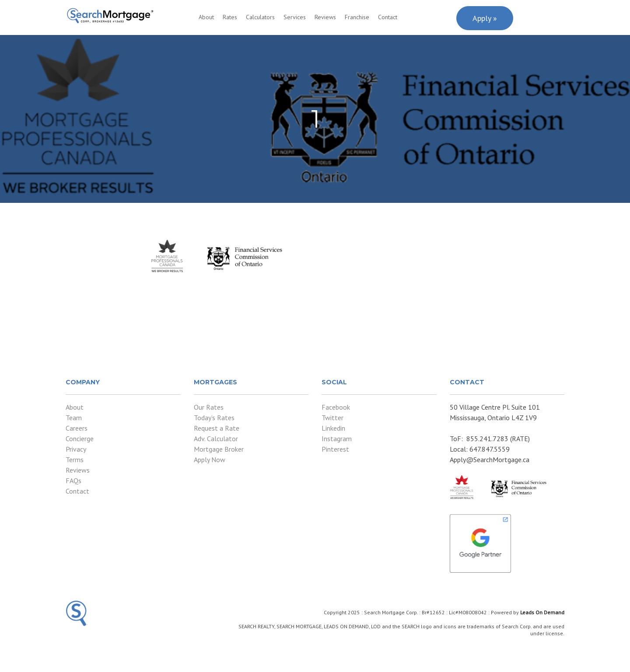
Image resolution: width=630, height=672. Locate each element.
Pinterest (335, 449)
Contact (388, 17)
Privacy (76, 449)
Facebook (336, 407)
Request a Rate (217, 428)
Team (74, 418)
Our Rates (209, 407)
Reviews (325, 17)
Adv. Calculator (216, 439)
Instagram (337, 439)
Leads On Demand (542, 612)
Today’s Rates (214, 418)
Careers (77, 428)
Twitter (332, 418)
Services (295, 17)
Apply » (485, 18)
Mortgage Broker (219, 449)
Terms (75, 460)
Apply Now (210, 460)
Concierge (80, 439)
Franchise (357, 17)
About (206, 17)
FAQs (73, 480)
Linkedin (333, 428)
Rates (230, 17)
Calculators (260, 17)
